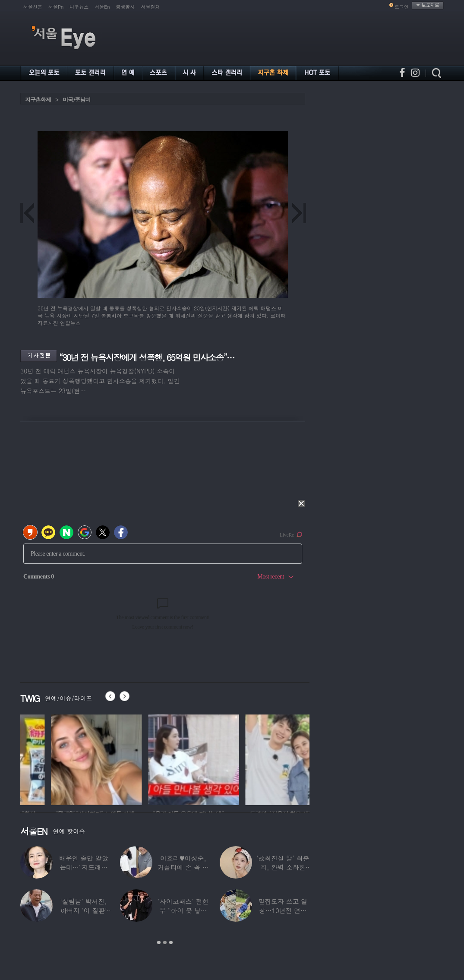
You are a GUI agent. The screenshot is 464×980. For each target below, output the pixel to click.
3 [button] (171, 942)
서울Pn (56, 7)
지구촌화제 (38, 100)
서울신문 (33, 7)
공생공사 (126, 7)
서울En (102, 7)
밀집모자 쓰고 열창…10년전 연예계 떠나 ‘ (283, 910)
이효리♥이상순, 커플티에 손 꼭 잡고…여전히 (183, 867)
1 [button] (159, 942)
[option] (61, 759)
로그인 (402, 7)
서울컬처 (151, 7)
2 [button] (165, 942)
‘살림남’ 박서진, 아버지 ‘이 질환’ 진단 (84, 910)
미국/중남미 (76, 100)
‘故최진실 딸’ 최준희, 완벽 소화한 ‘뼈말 (283, 867)
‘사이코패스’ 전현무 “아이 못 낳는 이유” (183, 910)
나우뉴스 (79, 7)
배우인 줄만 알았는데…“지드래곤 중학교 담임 (84, 867)
